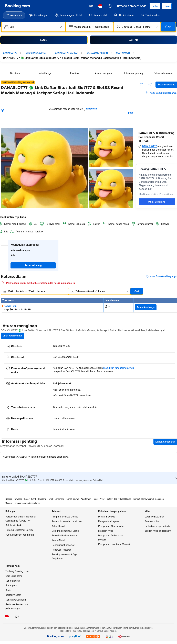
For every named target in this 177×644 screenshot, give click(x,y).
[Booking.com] (18, 6)
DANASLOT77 (150, 146)
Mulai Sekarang (157, 202)
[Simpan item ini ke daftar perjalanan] (141, 85)
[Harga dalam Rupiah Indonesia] (91, 6)
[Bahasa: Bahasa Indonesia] (100, 6)
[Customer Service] (110, 6)
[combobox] (34, 27)
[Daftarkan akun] (155, 6)
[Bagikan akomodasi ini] (150, 85)
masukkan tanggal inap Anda (119, 368)
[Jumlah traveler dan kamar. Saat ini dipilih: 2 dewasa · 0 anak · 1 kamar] (137, 27)
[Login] (167, 6)
